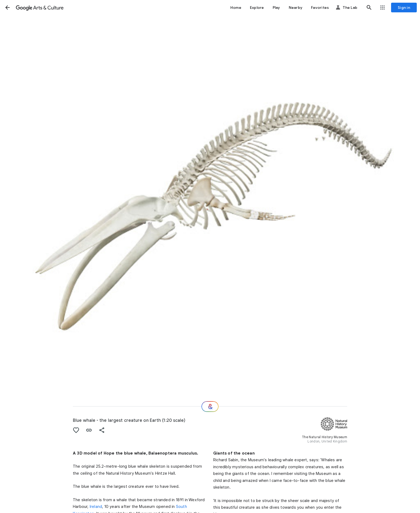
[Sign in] (404, 8)
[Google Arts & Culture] (40, 8)
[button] (7, 8)
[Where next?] (210, 407)
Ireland (96, 507)
